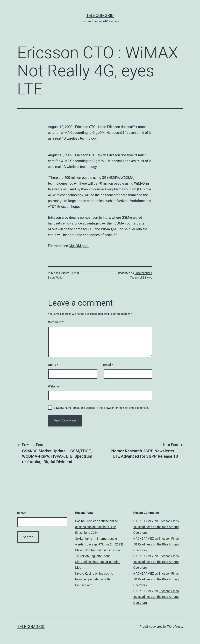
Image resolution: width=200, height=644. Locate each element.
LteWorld (57, 278)
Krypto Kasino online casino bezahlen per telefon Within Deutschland (94, 579)
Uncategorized (143, 273)
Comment (56, 322)
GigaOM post (79, 246)
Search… (23, 513)
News (149, 278)
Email (108, 365)
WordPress (175, 627)
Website (53, 386)
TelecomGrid (100, 16)
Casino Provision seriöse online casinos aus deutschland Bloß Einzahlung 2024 (97, 527)
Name (53, 365)
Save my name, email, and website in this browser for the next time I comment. (101, 408)
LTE (142, 278)
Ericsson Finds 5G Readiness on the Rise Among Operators (156, 527)
